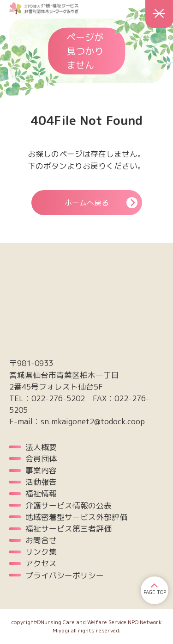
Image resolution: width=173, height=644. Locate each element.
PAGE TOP (155, 592)
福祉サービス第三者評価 (69, 529)
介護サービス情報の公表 (69, 505)
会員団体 (41, 459)
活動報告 (41, 482)
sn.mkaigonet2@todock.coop (93, 421)
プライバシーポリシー (65, 575)
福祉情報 (41, 493)
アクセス (41, 563)
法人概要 (41, 447)
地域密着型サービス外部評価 (76, 517)
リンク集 (41, 552)
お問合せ (41, 540)
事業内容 (41, 470)
